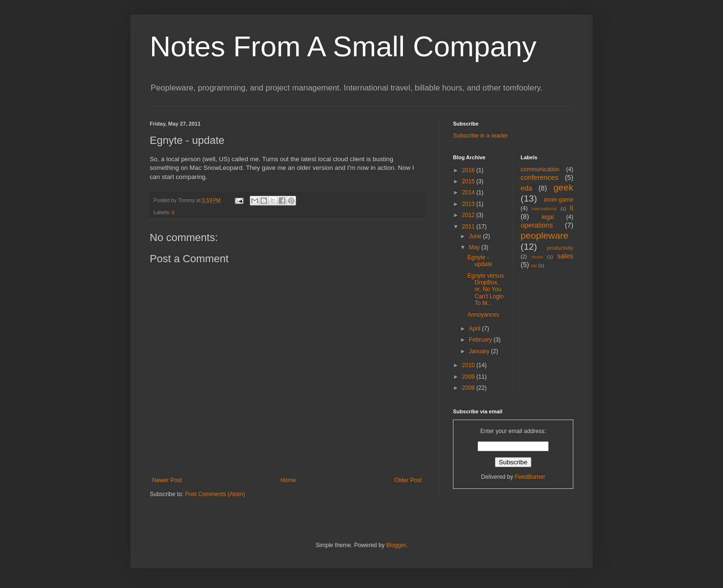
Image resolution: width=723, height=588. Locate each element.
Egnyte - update (480, 261)
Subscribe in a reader (480, 136)
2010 (469, 365)
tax (534, 265)
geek (563, 187)
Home (288, 480)
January (480, 351)
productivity (560, 248)
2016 (469, 170)
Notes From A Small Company (343, 46)
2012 (469, 215)
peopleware (545, 236)
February (481, 340)
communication (540, 169)
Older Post (408, 480)
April (475, 329)
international (544, 209)
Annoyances (483, 315)
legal (548, 217)
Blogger (396, 545)
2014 (469, 192)
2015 (469, 181)
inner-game (559, 200)
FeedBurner (530, 477)
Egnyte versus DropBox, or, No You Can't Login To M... (486, 290)
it (173, 212)
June (476, 236)
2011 (469, 227)
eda (527, 188)
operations (537, 225)
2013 (469, 204)
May (475, 247)
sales (565, 256)
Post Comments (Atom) (215, 494)
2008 (469, 388)
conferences (540, 178)
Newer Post (167, 480)
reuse (537, 257)
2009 (469, 377)
